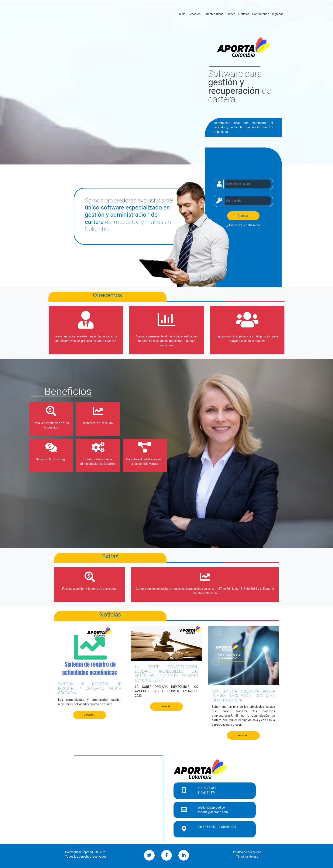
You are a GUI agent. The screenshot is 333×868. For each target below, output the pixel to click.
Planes (231, 14)
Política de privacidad (247, 852)
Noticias (244, 14)
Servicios (194, 14)
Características (213, 14)
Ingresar (277, 14)
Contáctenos (261, 14)
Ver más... (90, 715)
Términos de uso (247, 857)
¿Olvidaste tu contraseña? (243, 225)
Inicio (183, 14)
